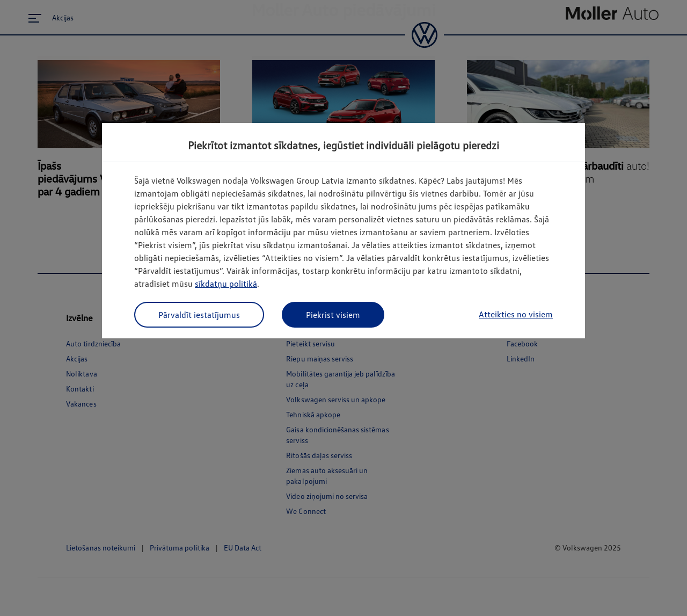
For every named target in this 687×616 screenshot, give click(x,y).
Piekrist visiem (333, 315)
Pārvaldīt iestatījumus (199, 315)
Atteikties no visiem (516, 314)
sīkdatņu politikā (226, 284)
